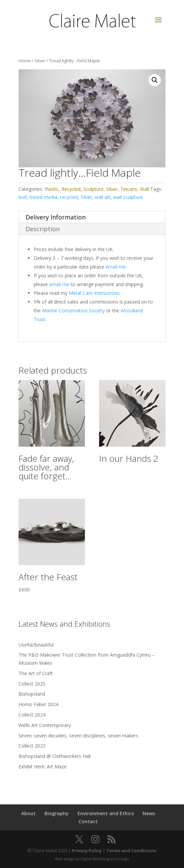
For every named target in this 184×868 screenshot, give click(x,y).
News (149, 813)
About (28, 813)
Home (25, 61)
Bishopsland (32, 694)
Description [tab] (43, 229)
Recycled (71, 189)
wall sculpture (128, 197)
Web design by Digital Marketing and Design (92, 859)
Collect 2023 (32, 746)
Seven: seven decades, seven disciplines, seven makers (78, 736)
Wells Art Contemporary (45, 725)
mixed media (43, 197)
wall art (103, 197)
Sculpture (93, 189)
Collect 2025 (32, 684)
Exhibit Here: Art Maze (43, 767)
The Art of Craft (36, 673)
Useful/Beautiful (36, 645)
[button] (155, 80)
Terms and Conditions (131, 850)
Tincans (129, 189)
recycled (69, 197)
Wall (144, 189)
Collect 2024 (32, 715)
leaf (23, 197)
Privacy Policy (87, 850)
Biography (57, 813)
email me (116, 267)
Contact (88, 821)
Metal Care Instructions (94, 293)
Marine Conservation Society (73, 310)
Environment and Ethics (106, 813)
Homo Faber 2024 (38, 704)
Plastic (52, 189)
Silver (40, 61)
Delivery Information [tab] (56, 217)
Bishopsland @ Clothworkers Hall (55, 756)
